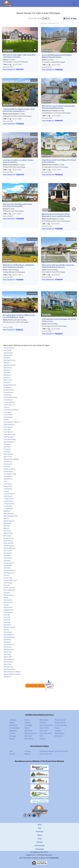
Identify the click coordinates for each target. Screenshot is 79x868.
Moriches (7, 536)
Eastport (7, 444)
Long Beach (8, 509)
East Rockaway (10, 439)
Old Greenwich (9, 570)
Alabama (13, 720)
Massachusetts (31, 733)
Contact (40, 842)
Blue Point (8, 380)
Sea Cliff (7, 617)
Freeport (7, 452)
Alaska (12, 723)
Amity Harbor (9, 348)
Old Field (7, 568)
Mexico (27, 754)
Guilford (7, 467)
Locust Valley (9, 504)
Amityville (8, 350)
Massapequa (9, 514)
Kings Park (8, 486)
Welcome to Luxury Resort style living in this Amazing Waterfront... (58, 107)
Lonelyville (8, 506)
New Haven (8, 541)
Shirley (6, 630)
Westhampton (9, 669)
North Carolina (46, 733)
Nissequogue (9, 546)
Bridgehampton (10, 385)
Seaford (7, 620)
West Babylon (9, 659)
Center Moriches (10, 397)
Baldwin (7, 363)
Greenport (8, 462)
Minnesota (29, 739)
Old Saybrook (9, 573)
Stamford (7, 642)
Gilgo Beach (8, 454)
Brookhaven (9, 392)
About (40, 835)
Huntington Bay (10, 474)
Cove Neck (8, 415)
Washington (60, 733)
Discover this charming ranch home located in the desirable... (17, 205)
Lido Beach (8, 496)
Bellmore (7, 375)
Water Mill (8, 657)
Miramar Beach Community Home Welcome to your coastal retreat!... (56, 215)
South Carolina (61, 725)
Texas (57, 728)
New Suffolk (9, 543)
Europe (12, 754)
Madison (7, 511)
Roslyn (6, 605)
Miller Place (8, 533)
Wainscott (8, 652)
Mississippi (44, 720)
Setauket (7, 625)
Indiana (27, 723)
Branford (7, 382)
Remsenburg (9, 595)
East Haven (8, 427)
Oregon (43, 739)
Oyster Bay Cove (10, 580)
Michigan (28, 736)
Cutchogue (8, 417)
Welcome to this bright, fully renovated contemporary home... (19, 56)
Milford (6, 528)
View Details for (13, 69)
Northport (8, 553)
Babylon (7, 358)
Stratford (7, 647)
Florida (12, 733)
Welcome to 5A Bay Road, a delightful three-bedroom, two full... (18, 266)
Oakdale (7, 560)
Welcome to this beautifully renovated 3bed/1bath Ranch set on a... (58, 266)
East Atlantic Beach (11, 422)
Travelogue (40, 849)
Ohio (42, 736)
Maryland (28, 731)
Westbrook (8, 667)
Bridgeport (8, 387)
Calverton (8, 395)
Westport (8, 677)
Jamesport (8, 484)
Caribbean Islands (47, 751)
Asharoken (8, 355)
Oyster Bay (8, 578)
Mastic (6, 518)
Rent (40, 825)
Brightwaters (9, 390)
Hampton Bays (9, 469)
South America (46, 754)
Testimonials (40, 846)
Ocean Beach (9, 563)
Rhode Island (60, 723)
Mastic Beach (9, 521)
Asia (11, 751)
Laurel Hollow (9, 494)
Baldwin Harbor (10, 365)
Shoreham (8, 632)
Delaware (13, 731)
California (13, 725)
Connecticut (14, 728)
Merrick (7, 526)
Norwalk (7, 556)
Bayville (7, 373)
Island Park (8, 479)
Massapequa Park (11, 516)
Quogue (7, 593)
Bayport (7, 370)
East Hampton (9, 425)
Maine (27, 728)
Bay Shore (8, 368)
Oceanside (8, 565)
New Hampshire (46, 725)
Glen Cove (8, 457)
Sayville (7, 615)
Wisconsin (59, 736)
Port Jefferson (9, 590)
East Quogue (9, 437)
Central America (61, 751)
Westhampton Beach (12, 672)
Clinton (7, 407)
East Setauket (9, 442)
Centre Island (9, 402)
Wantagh (7, 654)
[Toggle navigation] (74, 4)
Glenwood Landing (11, 459)
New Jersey (44, 728)
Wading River (9, 649)
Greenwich (8, 464)
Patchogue (8, 583)
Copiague (7, 412)
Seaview (7, 622)
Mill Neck (7, 531)
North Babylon (9, 548)
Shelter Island (9, 627)
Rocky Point (8, 603)
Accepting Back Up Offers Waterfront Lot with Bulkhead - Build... (19, 316)
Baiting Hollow (9, 360)
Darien (6, 420)
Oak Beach (8, 558)
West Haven (9, 662)
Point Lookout (9, 588)
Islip (5, 481)
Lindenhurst (9, 499)
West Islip (8, 664)
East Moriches (9, 434)
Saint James (8, 612)
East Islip (7, 429)
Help (40, 839)
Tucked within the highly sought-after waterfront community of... (19, 110)
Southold (7, 640)
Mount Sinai (8, 538)
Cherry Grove (9, 405)
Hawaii (12, 739)
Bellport (7, 378)
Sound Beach (9, 635)
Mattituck (8, 523)
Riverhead (8, 600)
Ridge (6, 598)
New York (44, 731)
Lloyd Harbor (9, 501)
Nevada (43, 723)
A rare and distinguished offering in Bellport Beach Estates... (57, 56)
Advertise (40, 832)
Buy (40, 828)
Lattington (8, 489)
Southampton (9, 637)
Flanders (7, 449)
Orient (6, 575)
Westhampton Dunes (12, 674)
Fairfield (7, 447)
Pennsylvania (60, 720)
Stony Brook (9, 645)
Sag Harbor (8, 607)
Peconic (7, 585)
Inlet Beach (8, 476)
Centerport (8, 400)
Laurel (6, 491)
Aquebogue (8, 353)
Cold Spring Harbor (11, 410)
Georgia (13, 736)
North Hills (8, 551)
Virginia (58, 731)
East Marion (8, 432)
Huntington (8, 471)
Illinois (27, 720)
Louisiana (28, 725)
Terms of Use (54, 858)
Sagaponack (9, 610)
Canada (27, 751)
